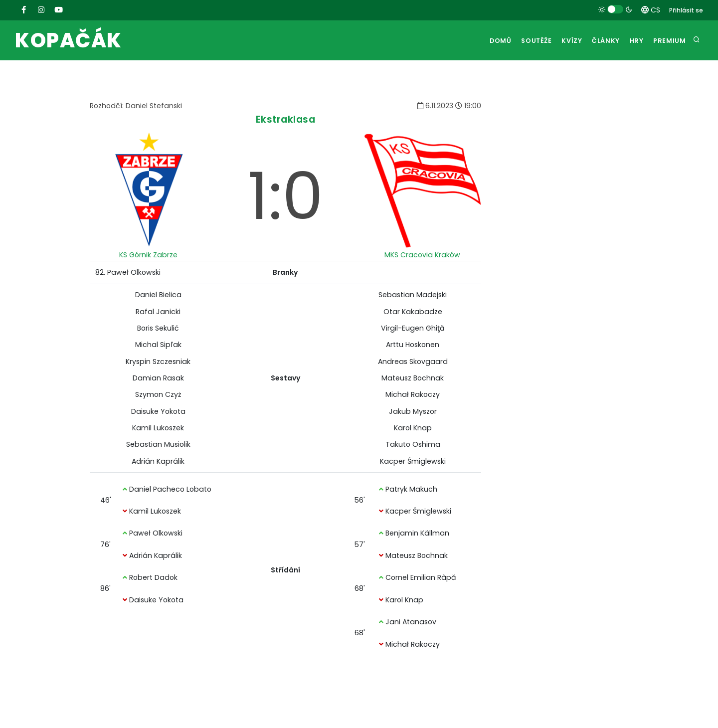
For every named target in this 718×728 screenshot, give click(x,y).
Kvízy (561, 41)
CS (651, 10)
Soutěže (523, 41)
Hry (632, 41)
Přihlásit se (686, 10)
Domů (484, 41)
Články (599, 41)
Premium (669, 41)
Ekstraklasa (286, 119)
